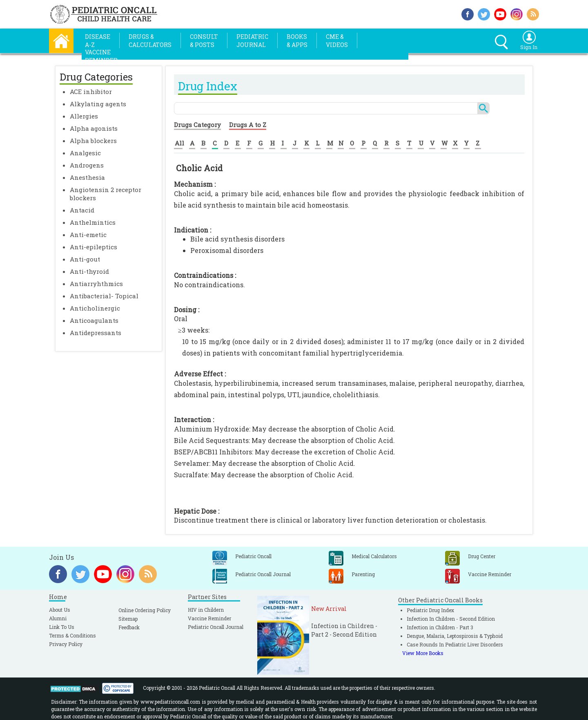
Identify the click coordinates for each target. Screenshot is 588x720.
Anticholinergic (95, 308)
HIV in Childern (206, 610)
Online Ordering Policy (145, 610)
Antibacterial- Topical (104, 296)
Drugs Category (197, 125)
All (179, 143)
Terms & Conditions (72, 635)
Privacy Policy (66, 644)
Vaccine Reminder (209, 618)
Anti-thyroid (89, 271)
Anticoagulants (94, 320)
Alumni (58, 618)
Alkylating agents (98, 104)
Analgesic (85, 153)
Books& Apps (297, 41)
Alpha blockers (93, 141)
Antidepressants (96, 333)
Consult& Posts (204, 41)
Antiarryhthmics (96, 284)
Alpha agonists (94, 128)
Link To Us (62, 627)
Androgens (87, 165)
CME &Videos (337, 41)
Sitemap (128, 619)
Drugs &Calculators (150, 41)
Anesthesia (87, 177)
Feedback (129, 627)
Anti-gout (85, 259)
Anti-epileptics (94, 247)
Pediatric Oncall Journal (216, 627)
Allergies (84, 116)
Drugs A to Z (248, 125)
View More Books (423, 653)
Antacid (82, 210)
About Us (60, 610)
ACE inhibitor (91, 92)
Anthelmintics (93, 222)
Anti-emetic (88, 235)
